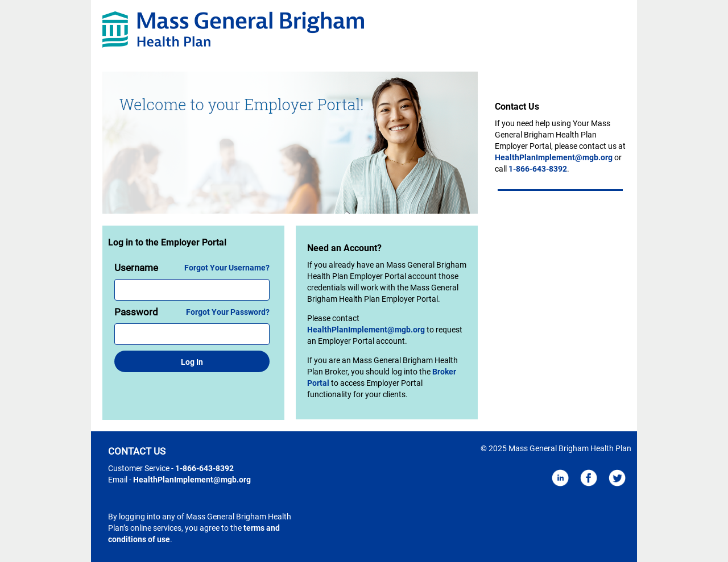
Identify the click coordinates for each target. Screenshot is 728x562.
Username (136, 268)
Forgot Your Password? (228, 312)
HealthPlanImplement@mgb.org (366, 330)
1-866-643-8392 (538, 169)
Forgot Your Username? (227, 268)
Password (136, 312)
